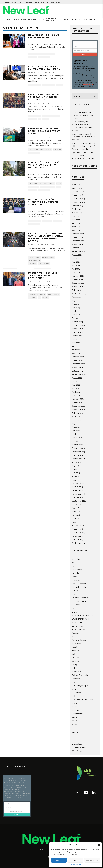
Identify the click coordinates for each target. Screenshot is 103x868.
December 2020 (79, 406)
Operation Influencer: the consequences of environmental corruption (83, 156)
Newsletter (25, 19)
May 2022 (76, 346)
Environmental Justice (81, 619)
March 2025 (77, 230)
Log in (74, 740)
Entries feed (77, 744)
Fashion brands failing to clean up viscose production (45, 97)
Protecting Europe (80, 686)
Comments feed (79, 747)
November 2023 (79, 287)
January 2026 (77, 195)
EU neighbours (78, 626)
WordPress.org (78, 751)
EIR (73, 608)
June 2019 (76, 469)
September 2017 (79, 543)
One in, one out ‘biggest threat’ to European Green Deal (46, 202)
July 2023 (76, 301)
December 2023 (79, 283)
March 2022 (77, 353)
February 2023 (78, 318)
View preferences (92, 860)
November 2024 (79, 244)
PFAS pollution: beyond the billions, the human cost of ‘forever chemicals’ (83, 146)
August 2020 (77, 420)
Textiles (75, 703)
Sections (12, 19)
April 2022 (76, 350)
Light (74, 654)
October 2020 (78, 413)
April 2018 (76, 518)
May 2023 (76, 308)
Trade (74, 707)
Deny (75, 860)
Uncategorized (78, 714)
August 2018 (77, 504)
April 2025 (76, 227)
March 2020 (77, 438)
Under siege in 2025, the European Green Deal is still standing (84, 137)
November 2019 (79, 452)
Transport (76, 710)
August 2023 (77, 297)
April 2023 (76, 311)
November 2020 (79, 410)
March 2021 (77, 396)
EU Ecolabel (77, 622)
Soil (73, 696)
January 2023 (77, 322)
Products (51, 187)
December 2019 (79, 448)
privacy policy (88, 84)
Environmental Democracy (37, 294)
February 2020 (78, 441)
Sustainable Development (51, 116)
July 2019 (76, 466)
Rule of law (77, 693)
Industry (43, 187)
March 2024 (77, 272)
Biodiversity (77, 570)
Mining (75, 665)
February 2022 (78, 357)
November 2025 (79, 202)
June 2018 (76, 511)
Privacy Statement (76, 864)
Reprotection (47, 221)
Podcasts (39, 19)
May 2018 (76, 515)
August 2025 (77, 213)
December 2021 (78, 364)
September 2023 (79, 293)
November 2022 (79, 329)
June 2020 (76, 427)
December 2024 (79, 241)
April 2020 (76, 434)
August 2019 (77, 462)
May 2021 (76, 388)
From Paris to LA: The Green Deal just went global (44, 131)
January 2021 (77, 402)
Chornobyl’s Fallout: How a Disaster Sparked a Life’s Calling (83, 115)
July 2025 (76, 216)
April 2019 (76, 476)
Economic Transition (80, 601)
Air (40, 54)
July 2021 (75, 381)
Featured (76, 633)
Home (35, 850)
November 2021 (78, 367)
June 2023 (76, 304)
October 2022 (78, 332)
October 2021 (77, 371)
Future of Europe (49, 54)
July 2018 (76, 508)
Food (74, 636)
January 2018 (77, 529)
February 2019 (78, 483)
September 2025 (79, 209)
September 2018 (79, 501)
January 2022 (77, 360)
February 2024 (78, 276)
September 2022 (79, 336)
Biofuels (75, 573)
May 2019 (76, 473)
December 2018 (79, 490)
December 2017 (78, 533)
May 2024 (76, 265)
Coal (30, 187)
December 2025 (79, 199)
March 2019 (77, 480)
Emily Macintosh (34, 103)
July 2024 (76, 258)
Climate (35, 150)
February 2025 (78, 234)
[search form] (85, 96)
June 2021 (76, 385)
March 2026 (77, 188)
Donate (76, 19)
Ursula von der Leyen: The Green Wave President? (44, 276)
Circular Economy (35, 116)
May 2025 (76, 223)
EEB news (76, 605)
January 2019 (77, 487)
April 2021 (76, 392)
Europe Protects (79, 629)
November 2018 (79, 494)
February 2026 (78, 192)
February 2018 (78, 526)
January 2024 (77, 279)
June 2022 (76, 343)
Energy (36, 187)
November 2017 (79, 536)
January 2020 (77, 445)
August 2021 (77, 378)
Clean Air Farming (79, 587)
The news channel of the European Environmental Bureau (29, 2)
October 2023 (78, 290)
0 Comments (33, 57)
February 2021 (78, 399)
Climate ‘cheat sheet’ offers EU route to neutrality (44, 165)
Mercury (75, 661)
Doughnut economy (80, 598)
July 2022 (76, 339)
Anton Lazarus (34, 41)
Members (76, 658)
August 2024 (77, 255)
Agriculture (33, 54)
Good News (77, 643)
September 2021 (79, 374)
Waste (59, 187)
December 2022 (78, 325)
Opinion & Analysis (51, 19)
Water (74, 724)
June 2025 (76, 220)
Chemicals (76, 580)
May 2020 (76, 431)
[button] (99, 845)
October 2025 (78, 206)
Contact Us (48, 850)
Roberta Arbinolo (35, 282)
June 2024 (76, 262)
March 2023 (77, 315)
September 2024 (79, 251)
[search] (95, 96)
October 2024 (78, 248)
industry (75, 647)
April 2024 (76, 269)
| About (59, 2)
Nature (75, 668)
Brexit (74, 577)
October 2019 (78, 455)
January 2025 (77, 237)
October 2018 (78, 497)
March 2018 (77, 522)
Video (67, 19)
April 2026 (76, 185)
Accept (59, 860)
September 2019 (79, 459)
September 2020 (79, 417)
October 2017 (78, 540)
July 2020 (76, 424)
